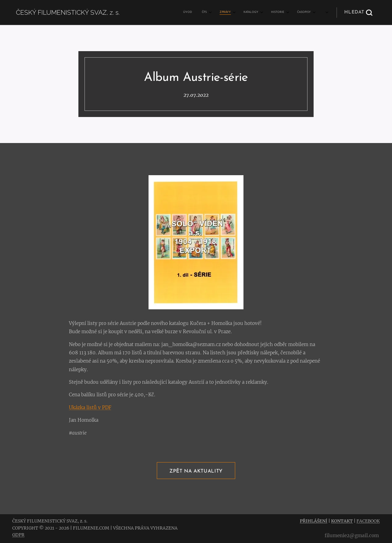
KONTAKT (342, 521)
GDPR (18, 535)
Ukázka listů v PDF (90, 407)
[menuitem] (235, 13)
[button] (358, 13)
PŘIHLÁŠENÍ (314, 521)
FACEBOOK (368, 521)
